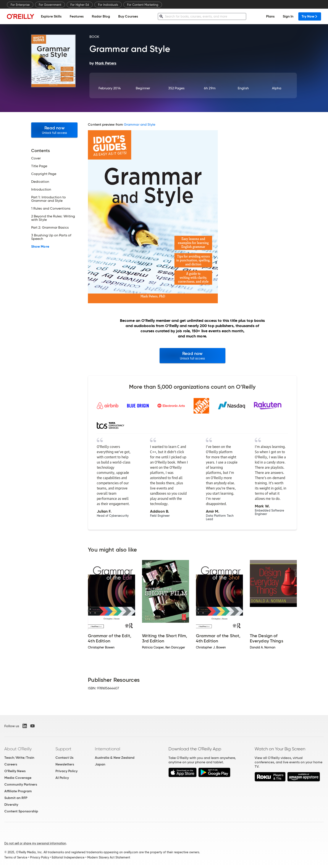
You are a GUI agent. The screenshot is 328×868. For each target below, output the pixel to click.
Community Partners (21, 784)
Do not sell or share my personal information (35, 843)
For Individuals (108, 5)
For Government (50, 5)
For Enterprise (20, 5)
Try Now (310, 16)
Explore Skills (51, 16)
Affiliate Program (18, 791)
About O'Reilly (18, 749)
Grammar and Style (140, 124)
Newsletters (65, 764)
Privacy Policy (66, 771)
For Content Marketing (143, 5)
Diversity (11, 805)
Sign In (288, 16)
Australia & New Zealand (115, 758)
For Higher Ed (80, 5)
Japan (100, 764)
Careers (11, 764)
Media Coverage (18, 778)
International (107, 749)
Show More (40, 247)
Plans (270, 16)
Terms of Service (16, 857)
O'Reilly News (15, 771)
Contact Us (64, 758)
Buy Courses (128, 16)
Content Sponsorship (21, 811)
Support (63, 749)
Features (77, 16)
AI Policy (62, 778)
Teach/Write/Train (19, 758)
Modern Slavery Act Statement (109, 857)
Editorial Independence (68, 857)
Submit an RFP (16, 798)
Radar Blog (101, 16)
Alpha (277, 88)
